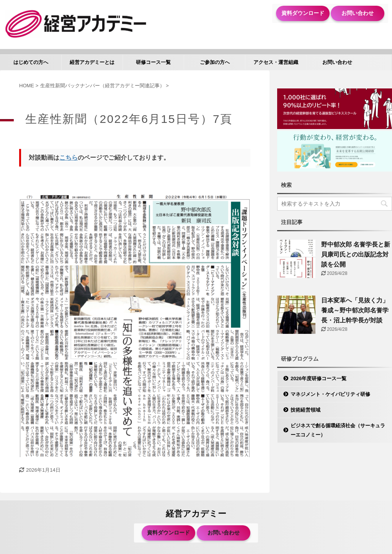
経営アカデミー (196, 514)
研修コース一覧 (153, 62)
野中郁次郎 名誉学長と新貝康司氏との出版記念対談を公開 (356, 254)
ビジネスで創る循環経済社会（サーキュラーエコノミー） (338, 430)
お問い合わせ (358, 13)
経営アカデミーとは (92, 62)
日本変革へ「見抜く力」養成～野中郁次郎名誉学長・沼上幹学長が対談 (355, 310)
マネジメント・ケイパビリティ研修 (330, 394)
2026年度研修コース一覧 (318, 378)
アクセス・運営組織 (276, 62)
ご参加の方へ (215, 62)
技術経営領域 (305, 410)
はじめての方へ (31, 62)
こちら (69, 158)
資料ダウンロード (303, 13)
